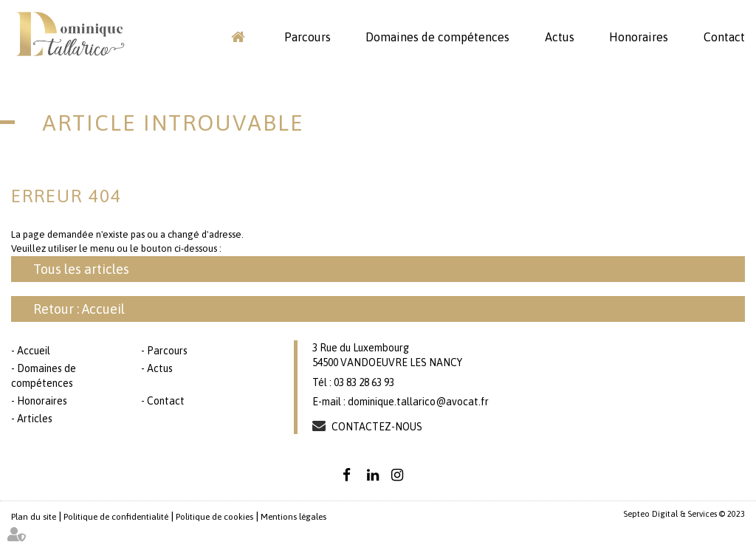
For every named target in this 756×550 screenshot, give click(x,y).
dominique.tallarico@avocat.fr (418, 402)
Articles (35, 419)
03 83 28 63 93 (364, 382)
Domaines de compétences (437, 37)
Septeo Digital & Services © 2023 (684, 514)
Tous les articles (81, 269)
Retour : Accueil (79, 309)
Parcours (307, 37)
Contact (724, 37)
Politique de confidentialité (116, 517)
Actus (560, 37)
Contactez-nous (377, 427)
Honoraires (639, 37)
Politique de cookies (214, 517)
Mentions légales (293, 517)
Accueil (238, 37)
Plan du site (34, 517)
